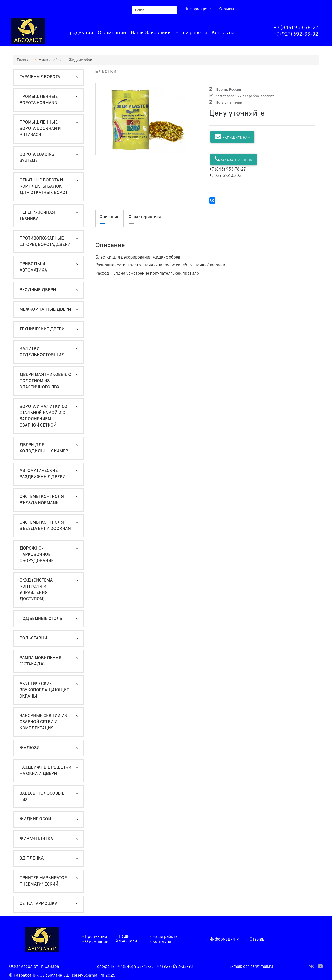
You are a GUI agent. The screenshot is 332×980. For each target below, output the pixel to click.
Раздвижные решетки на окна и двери (45, 771)
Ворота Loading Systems (37, 158)
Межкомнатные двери (45, 310)
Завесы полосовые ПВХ (42, 797)
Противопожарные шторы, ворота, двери (45, 242)
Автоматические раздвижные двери (42, 474)
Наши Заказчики (151, 33)
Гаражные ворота (40, 77)
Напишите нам (232, 137)
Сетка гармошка (39, 904)
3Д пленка (32, 859)
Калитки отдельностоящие (42, 352)
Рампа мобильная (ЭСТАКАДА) (40, 661)
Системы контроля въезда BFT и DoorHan (45, 526)
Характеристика (145, 217)
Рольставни (33, 638)
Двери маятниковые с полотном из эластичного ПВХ (45, 381)
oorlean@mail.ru (258, 967)
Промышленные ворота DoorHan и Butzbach (40, 129)
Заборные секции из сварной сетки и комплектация (43, 722)
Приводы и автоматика (33, 267)
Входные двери (38, 290)
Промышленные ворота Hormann (39, 100)
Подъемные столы (41, 619)
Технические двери (42, 329)
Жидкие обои (50, 60)
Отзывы (227, 9)
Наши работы (191, 33)
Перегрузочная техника (37, 216)
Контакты (223, 33)
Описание (110, 217)
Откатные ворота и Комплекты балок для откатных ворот (44, 187)
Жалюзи (30, 748)
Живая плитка (36, 839)
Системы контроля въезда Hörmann (42, 500)
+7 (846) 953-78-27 (296, 28)
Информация (198, 9)
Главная (24, 60)
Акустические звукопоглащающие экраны (44, 690)
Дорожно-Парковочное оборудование (37, 555)
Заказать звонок (233, 159)
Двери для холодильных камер (44, 448)
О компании (112, 33)
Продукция (80, 33)
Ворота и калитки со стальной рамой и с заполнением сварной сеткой (43, 416)
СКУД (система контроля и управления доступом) (36, 590)
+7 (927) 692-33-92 (296, 34)
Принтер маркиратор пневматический (43, 881)
